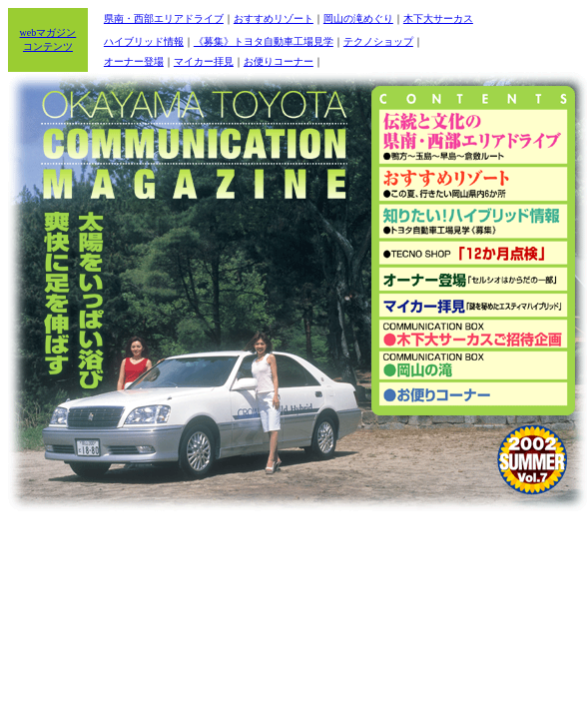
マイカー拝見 (204, 61)
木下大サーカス (438, 18)
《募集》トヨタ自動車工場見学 (264, 41)
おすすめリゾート (274, 18)
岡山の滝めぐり (358, 18)
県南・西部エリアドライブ (164, 18)
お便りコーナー (279, 61)
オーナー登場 (134, 61)
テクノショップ (378, 41)
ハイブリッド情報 (144, 41)
